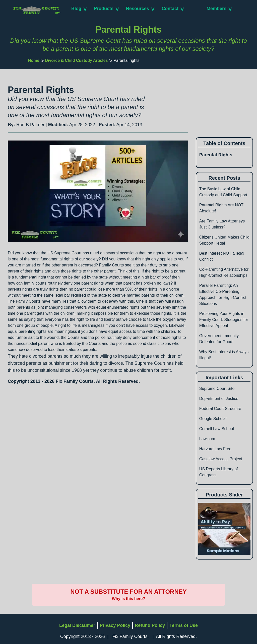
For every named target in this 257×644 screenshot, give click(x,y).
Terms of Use (184, 625)
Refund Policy (150, 625)
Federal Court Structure (220, 409)
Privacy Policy (115, 625)
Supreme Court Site (217, 388)
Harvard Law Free (215, 449)
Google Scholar (213, 419)
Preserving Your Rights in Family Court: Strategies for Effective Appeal (224, 320)
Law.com (207, 439)
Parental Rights (216, 155)
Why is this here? (128, 599)
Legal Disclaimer (77, 625)
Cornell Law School (217, 429)
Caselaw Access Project (221, 459)
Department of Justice (219, 399)
